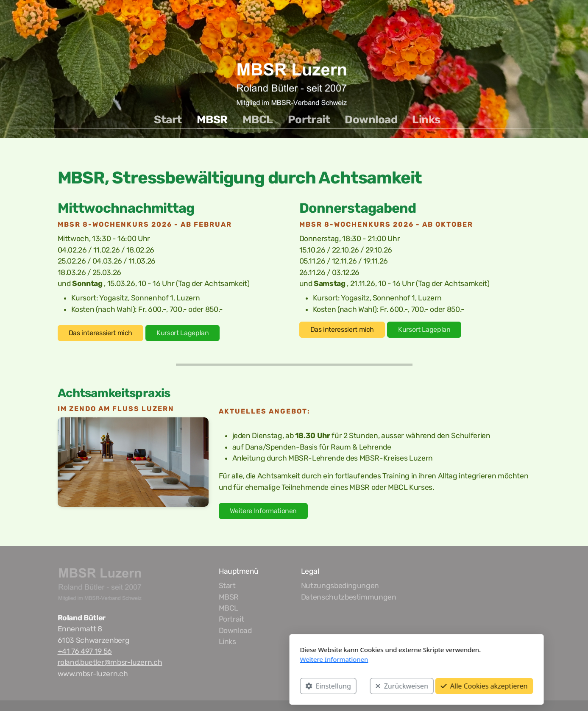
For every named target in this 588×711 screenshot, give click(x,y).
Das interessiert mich (101, 333)
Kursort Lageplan (183, 333)
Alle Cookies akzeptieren (362, 686)
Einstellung (206, 686)
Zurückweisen (279, 686)
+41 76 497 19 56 (85, 651)
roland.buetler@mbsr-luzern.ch (110, 662)
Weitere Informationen (263, 511)
